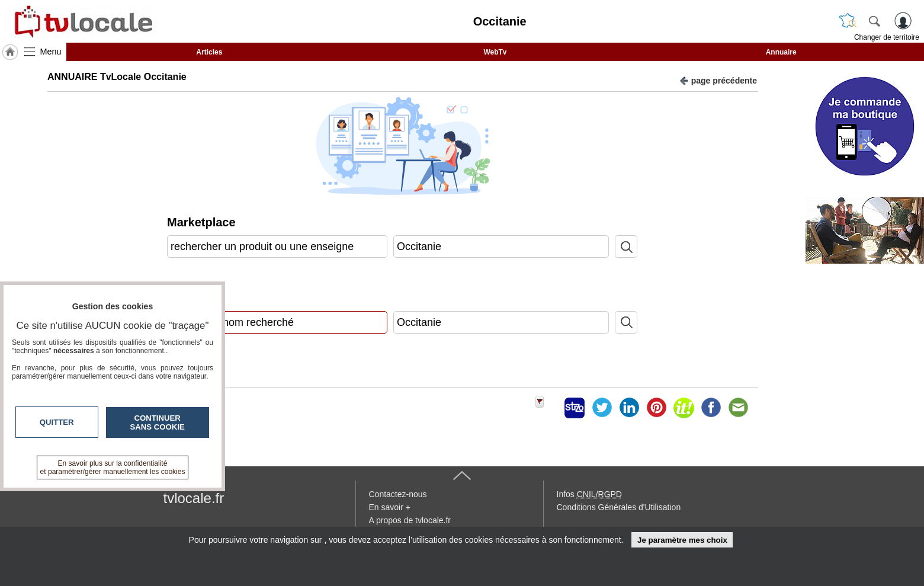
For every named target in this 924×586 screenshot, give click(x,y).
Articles (209, 52)
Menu (51, 52)
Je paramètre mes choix (682, 540)
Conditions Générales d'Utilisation (619, 507)
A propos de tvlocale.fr (410, 520)
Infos (589, 494)
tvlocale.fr (194, 498)
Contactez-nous (398, 494)
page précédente (718, 80)
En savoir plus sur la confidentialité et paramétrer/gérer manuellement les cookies (113, 467)
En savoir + (390, 507)
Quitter (57, 422)
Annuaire (781, 52)
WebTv (495, 52)
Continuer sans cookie (158, 422)
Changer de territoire (887, 37)
